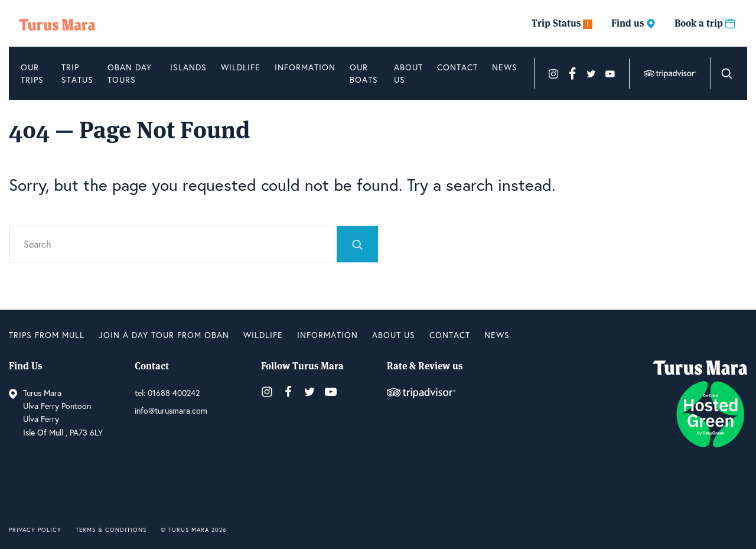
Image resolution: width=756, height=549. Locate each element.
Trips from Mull (47, 335)
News (505, 67)
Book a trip (705, 23)
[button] (727, 73)
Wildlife (241, 67)
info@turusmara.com (171, 410)
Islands (188, 67)
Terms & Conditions (111, 530)
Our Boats (364, 73)
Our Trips (32, 73)
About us (408, 73)
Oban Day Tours (130, 73)
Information (305, 67)
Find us (633, 23)
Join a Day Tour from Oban (164, 335)
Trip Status (562, 23)
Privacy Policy (35, 530)
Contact (457, 67)
